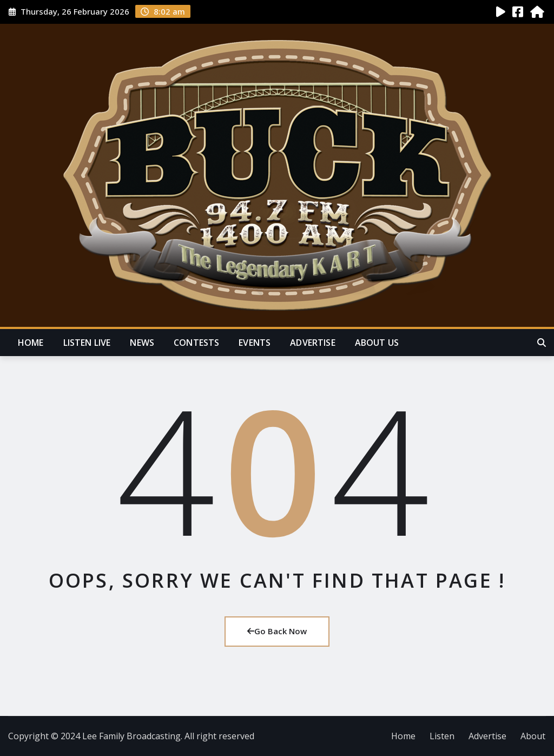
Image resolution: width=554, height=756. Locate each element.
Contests (196, 343)
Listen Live (87, 343)
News (142, 343)
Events (255, 343)
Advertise (312, 343)
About (533, 736)
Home (31, 343)
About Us (377, 343)
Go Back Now (277, 631)
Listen (442, 736)
